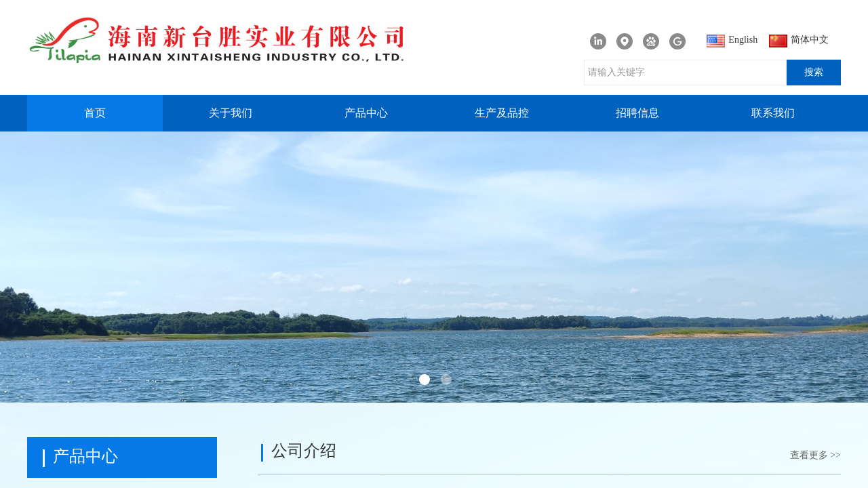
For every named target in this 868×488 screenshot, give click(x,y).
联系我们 (773, 113)
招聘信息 (637, 113)
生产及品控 (502, 113)
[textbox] (685, 73)
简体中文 (799, 41)
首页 (95, 113)
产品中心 (366, 113)
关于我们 (231, 113)
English (732, 41)
